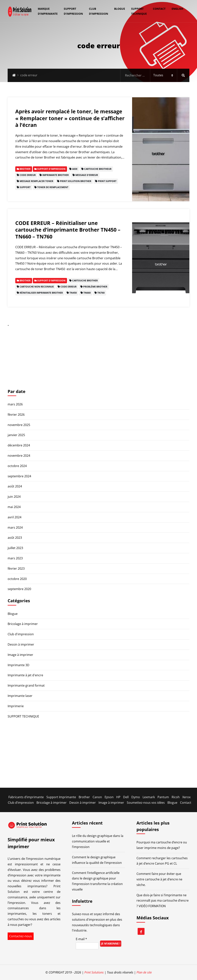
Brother (84, 797)
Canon (97, 797)
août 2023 (15, 538)
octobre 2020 (17, 579)
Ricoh (176, 797)
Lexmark (149, 797)
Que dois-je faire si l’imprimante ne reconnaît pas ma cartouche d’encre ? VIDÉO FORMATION (163, 901)
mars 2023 (15, 558)
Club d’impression (98, 11)
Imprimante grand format (26, 685)
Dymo (136, 797)
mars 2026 (15, 404)
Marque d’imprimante (48, 11)
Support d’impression (73, 11)
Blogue (120, 9)
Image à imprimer (20, 655)
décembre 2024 (19, 445)
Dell (126, 797)
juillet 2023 (15, 548)
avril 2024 (15, 517)
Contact (159, 9)
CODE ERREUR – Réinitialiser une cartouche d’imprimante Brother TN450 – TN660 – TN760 (68, 230)
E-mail (81, 939)
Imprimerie (16, 706)
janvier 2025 (16, 435)
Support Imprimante (61, 797)
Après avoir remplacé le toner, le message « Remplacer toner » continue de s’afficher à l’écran (70, 118)
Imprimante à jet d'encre (25, 675)
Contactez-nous (21, 936)
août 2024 (15, 486)
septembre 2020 (19, 589)
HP (118, 797)
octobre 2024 (17, 466)
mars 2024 (15, 527)
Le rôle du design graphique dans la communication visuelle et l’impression (98, 841)
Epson (109, 797)
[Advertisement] (98, 356)
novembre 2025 (19, 425)
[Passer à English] (176, 9)
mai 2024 (14, 507)
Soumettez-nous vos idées (146, 803)
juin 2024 (14, 497)
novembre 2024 (19, 456)
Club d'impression (21, 634)
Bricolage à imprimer (23, 624)
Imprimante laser (20, 696)
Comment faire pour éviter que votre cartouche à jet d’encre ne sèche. (159, 879)
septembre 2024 (19, 476)
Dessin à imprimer (21, 644)
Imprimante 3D (19, 665)
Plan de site (144, 972)
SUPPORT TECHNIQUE (139, 11)
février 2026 (16, 415)
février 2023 (16, 569)
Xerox (186, 797)
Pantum (163, 797)
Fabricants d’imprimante (26, 797)
